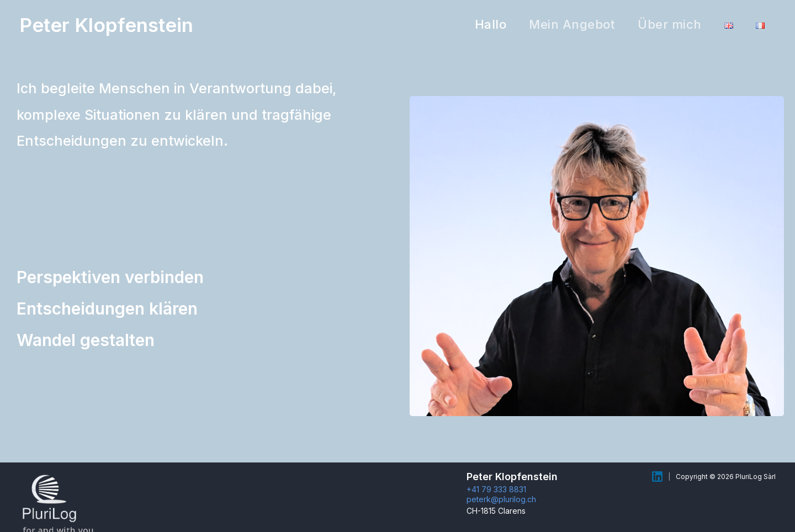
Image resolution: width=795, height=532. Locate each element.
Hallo (483, 24)
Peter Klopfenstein (106, 25)
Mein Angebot (566, 24)
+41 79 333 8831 (496, 489)
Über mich (666, 24)
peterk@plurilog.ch (501, 499)
